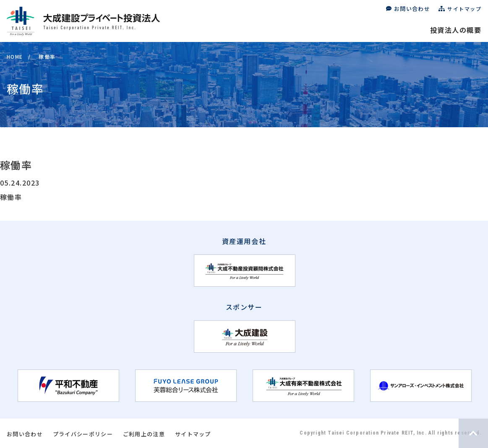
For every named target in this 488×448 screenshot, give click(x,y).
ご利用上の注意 (144, 434)
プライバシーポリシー (83, 434)
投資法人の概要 (456, 30)
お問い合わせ (412, 9)
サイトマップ (464, 9)
